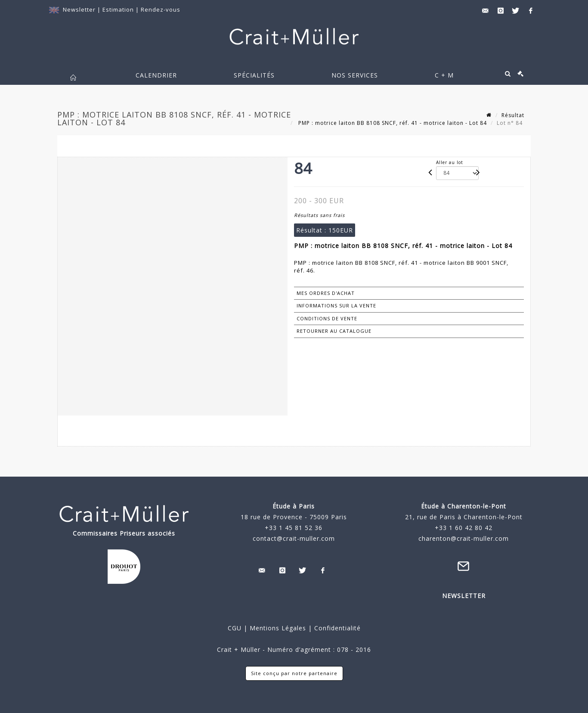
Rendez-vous (161, 9)
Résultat (513, 115)
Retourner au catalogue (334, 331)
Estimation (119, 9)
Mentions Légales (278, 628)
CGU (235, 628)
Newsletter (79, 9)
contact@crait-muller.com (294, 538)
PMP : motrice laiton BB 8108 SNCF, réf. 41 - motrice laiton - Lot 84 (392, 123)
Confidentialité (336, 628)
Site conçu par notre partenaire (294, 673)
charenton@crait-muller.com (464, 538)
